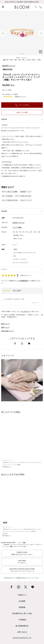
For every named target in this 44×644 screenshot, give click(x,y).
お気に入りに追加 (22, 112)
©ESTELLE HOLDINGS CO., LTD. (22, 638)
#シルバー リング (26, 200)
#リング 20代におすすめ (10, 200)
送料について (5, 327)
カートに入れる (22, 105)
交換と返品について (8, 331)
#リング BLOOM (7, 196)
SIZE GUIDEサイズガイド (22, 562)
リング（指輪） (17, 227)
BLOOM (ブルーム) (9, 66)
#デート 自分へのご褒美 (10, 192)
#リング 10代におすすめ (23, 196)
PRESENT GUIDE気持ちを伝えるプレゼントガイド (22, 553)
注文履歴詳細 (23, 281)
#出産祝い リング (26, 192)
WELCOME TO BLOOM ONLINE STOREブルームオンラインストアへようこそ (22, 570)
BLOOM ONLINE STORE (8, 542)
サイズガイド (25, 311)
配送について (5, 324)
